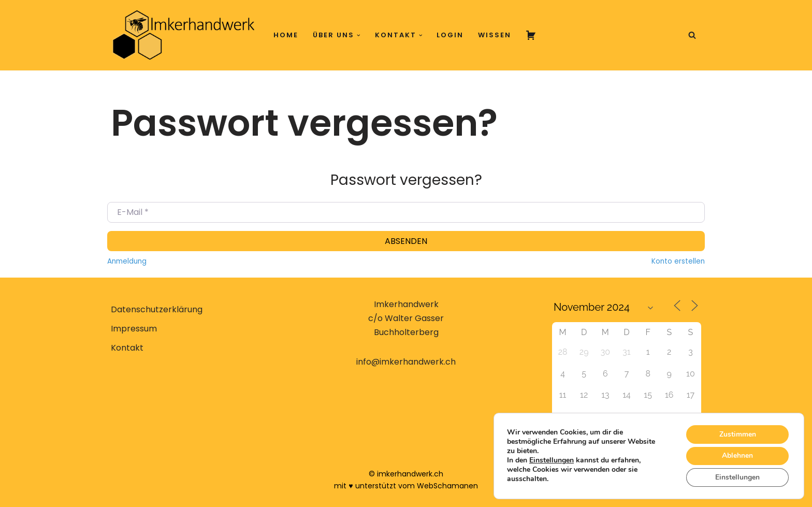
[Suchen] (692, 35)
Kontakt (127, 348)
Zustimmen (737, 434)
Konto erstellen (678, 261)
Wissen (495, 35)
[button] (359, 35)
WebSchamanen (447, 486)
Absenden (406, 241)
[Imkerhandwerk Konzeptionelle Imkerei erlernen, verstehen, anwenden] (183, 35)
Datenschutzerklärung (157, 309)
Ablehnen (737, 455)
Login (450, 35)
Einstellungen (552, 460)
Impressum (134, 329)
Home (286, 35)
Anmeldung (127, 261)
